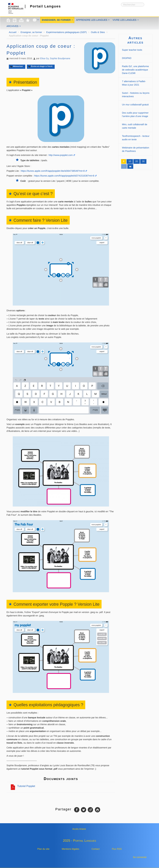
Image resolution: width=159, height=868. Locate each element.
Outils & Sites (98, 32)
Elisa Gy (44, 58)
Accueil (13, 32)
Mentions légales (71, 849)
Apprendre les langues (93, 20)
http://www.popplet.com (61, 155)
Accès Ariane (79, 829)
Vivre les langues (126, 20)
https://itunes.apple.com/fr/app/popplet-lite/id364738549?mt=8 (53, 171)
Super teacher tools (132, 50)
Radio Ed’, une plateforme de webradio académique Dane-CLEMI (135, 70)
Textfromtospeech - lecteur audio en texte (136, 138)
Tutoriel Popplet (23, 786)
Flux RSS (117, 849)
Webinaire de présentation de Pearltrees (136, 149)
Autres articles (135, 40)
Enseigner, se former (57, 20)
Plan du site (43, 849)
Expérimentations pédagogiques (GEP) (66, 32)
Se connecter (140, 857)
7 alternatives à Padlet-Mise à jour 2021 (134, 83)
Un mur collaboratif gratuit (135, 105)
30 (143, 161)
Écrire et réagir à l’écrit (40, 67)
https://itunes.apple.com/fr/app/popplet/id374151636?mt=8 (64, 176)
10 (130, 161)
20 (137, 161)
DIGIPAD (127, 58)
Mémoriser (17, 67)
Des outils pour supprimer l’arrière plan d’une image (135, 115)
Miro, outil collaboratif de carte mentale (135, 126)
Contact (96, 849)
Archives (14, 26)
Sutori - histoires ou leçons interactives (136, 95)
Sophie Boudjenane (60, 58)
